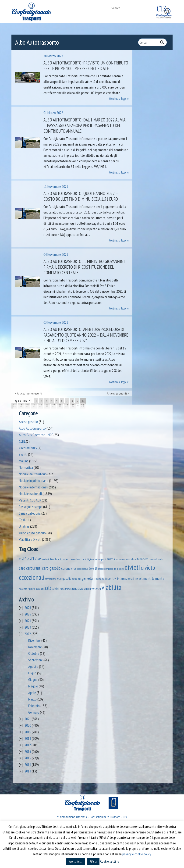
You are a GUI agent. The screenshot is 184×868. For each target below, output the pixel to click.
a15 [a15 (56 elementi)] (40, 559)
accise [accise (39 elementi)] (45, 559)
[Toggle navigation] (106, 12)
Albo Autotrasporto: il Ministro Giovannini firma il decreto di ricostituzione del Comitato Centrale (84, 267)
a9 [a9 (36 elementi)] (28, 559)
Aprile (32, 693)
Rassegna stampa (31, 507)
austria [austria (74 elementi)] (111, 559)
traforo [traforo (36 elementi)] (68, 589)
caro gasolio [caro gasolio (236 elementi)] (51, 568)
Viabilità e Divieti (30, 539)
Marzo (32, 699)
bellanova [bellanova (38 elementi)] (120, 559)
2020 (28, 725)
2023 (28, 627)
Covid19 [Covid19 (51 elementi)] (93, 569)
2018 (28, 738)
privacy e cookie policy (137, 854)
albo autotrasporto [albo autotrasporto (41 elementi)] (62, 559)
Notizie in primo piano (34, 480)
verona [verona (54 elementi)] (87, 589)
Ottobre (34, 653)
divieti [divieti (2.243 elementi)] (132, 567)
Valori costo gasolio (32, 533)
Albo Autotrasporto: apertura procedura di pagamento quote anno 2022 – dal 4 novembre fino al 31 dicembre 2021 (86, 335)
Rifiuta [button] (93, 862)
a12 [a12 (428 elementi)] (34, 558)
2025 (28, 614)
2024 (28, 621)
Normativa (26, 467)
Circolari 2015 (28, 448)
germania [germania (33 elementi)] (100, 579)
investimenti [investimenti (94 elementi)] (143, 578)
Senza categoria (30, 513)
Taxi (22, 520)
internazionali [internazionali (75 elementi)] (126, 578)
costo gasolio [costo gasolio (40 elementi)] (83, 569)
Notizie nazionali (30, 494)
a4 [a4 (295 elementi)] (24, 558)
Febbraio (34, 706)
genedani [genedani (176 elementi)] (89, 578)
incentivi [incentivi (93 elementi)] (111, 578)
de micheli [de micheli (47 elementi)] (119, 569)
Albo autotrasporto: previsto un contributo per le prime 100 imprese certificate (86, 66)
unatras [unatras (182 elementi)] (78, 588)
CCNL (22, 441)
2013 (28, 771)
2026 (28, 608)
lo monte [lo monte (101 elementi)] (158, 578)
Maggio (33, 686)
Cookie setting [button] (110, 861)
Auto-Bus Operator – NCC (36, 435)
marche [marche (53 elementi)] (32, 589)
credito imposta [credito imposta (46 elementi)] (106, 569)
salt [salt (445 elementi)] (48, 588)
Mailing (24, 461)
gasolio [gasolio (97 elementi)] (67, 578)
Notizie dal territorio (33, 474)
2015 (28, 758)
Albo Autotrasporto (32, 428)
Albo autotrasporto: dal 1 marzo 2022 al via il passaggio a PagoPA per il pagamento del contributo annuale (84, 125)
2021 (28, 719)
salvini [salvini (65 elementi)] (55, 589)
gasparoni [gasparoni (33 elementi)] (77, 579)
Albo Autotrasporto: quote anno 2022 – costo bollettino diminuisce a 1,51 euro (81, 196)
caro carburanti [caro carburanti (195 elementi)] (30, 568)
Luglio (32, 673)
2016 (28, 751)
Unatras (24, 526)
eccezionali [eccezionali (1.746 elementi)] (32, 577)
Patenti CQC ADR (30, 500)
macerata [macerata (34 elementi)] (23, 589)
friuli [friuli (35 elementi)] (59, 579)
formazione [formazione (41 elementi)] (51, 579)
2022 (28, 634)
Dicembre (34, 640)
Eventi (23, 454)
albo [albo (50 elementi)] (50, 559)
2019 (28, 732)
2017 (28, 745)
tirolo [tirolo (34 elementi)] (62, 589)
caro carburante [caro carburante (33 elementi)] (156, 559)
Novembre (35, 647)
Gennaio (34, 712)
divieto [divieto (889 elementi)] (148, 567)
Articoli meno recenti (30, 393)
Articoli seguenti (117, 393)
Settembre (35, 660)
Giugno (33, 679)
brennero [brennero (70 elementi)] (143, 559)
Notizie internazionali (34, 487)
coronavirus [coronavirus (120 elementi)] (69, 568)
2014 (28, 765)
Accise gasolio (28, 422)
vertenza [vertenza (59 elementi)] (96, 589)
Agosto (33, 666)
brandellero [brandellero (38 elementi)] (131, 559)
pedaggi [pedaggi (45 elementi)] (40, 589)
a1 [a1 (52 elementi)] (20, 559)
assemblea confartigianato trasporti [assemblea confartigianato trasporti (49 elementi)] (88, 559)
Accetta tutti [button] (76, 862)
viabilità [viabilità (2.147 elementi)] (111, 587)
